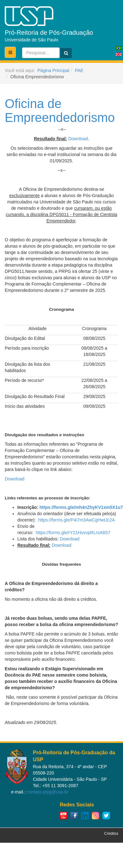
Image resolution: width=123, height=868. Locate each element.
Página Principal (53, 70)
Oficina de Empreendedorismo (60, 111)
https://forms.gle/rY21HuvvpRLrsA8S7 (73, 533)
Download (78, 139)
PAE (79, 70)
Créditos (111, 834)
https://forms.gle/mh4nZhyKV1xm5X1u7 (81, 507)
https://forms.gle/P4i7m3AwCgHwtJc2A (76, 520)
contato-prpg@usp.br (48, 792)
